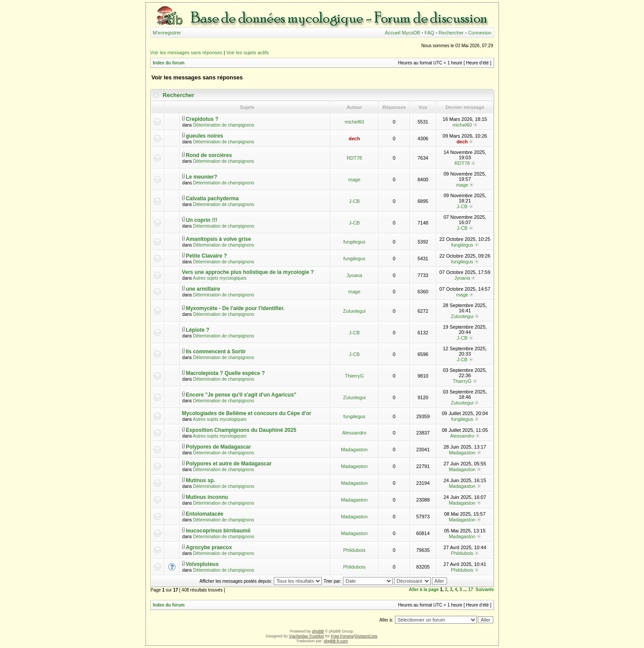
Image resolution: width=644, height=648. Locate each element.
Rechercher (451, 33)
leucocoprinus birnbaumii (218, 531)
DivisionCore (366, 636)
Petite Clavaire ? (206, 256)
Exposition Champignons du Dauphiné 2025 (241, 430)
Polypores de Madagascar (218, 447)
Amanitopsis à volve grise (218, 239)
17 (471, 590)
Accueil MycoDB (402, 33)
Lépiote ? (197, 330)
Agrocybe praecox (209, 547)
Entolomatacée (204, 514)
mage (354, 180)
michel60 (354, 122)
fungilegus (354, 242)
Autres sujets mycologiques (220, 278)
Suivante (485, 590)
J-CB (354, 201)
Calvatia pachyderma (212, 199)
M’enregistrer (167, 33)
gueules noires (204, 136)
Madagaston (355, 449)
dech (354, 139)
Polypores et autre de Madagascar (229, 464)
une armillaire (203, 289)
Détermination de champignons (223, 125)
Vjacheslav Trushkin (306, 636)
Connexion (480, 33)
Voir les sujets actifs (248, 52)
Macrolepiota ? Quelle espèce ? (225, 373)
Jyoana (354, 275)
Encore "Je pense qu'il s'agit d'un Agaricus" (241, 395)
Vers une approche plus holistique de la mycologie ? (248, 272)
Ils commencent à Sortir (216, 352)
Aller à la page (424, 590)
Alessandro (354, 433)
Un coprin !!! (201, 220)
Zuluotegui (354, 311)
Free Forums (342, 636)
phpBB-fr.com (336, 641)
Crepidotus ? (202, 119)
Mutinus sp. (200, 480)
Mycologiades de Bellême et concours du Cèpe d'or (247, 413)
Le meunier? (201, 177)
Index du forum (169, 63)
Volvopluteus (202, 564)
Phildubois (354, 550)
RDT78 (354, 158)
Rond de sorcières (209, 155)
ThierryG (354, 376)
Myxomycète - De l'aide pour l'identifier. (235, 308)
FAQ (429, 33)
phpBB (318, 631)
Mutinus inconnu (207, 497)
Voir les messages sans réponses (186, 52)
